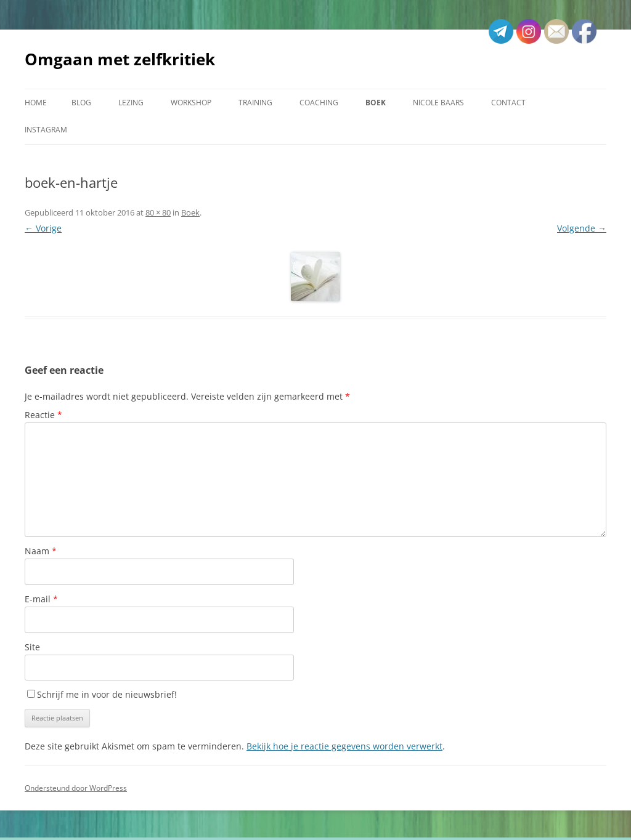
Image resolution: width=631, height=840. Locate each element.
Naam (41, 551)
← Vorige (43, 228)
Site (32, 647)
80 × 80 (158, 212)
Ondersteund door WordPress (76, 788)
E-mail (41, 599)
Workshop (191, 103)
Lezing (131, 103)
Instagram (46, 130)
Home (36, 103)
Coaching (319, 103)
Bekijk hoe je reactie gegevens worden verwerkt (344, 746)
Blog (81, 103)
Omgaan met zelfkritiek (120, 59)
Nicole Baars (438, 103)
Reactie (43, 415)
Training (255, 103)
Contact (508, 103)
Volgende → (582, 228)
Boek (376, 103)
